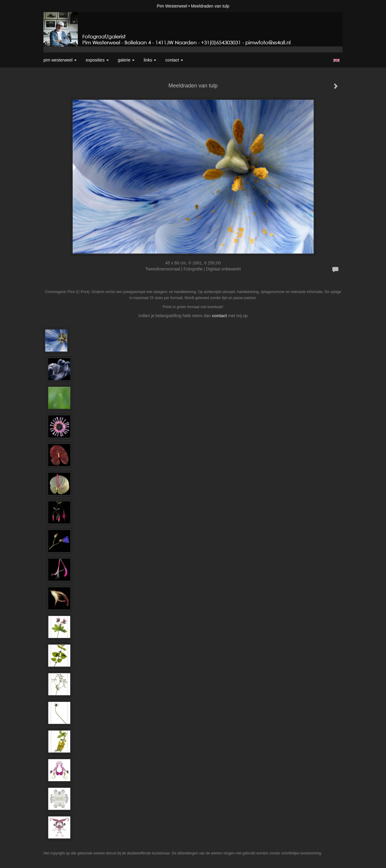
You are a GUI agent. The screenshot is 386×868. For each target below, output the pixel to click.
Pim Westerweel (172, 6)
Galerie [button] (126, 60)
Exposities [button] (97, 60)
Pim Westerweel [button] (60, 60)
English (336, 60)
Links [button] (150, 60)
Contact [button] (174, 60)
